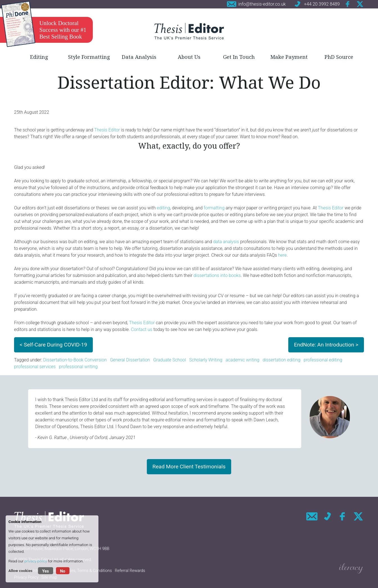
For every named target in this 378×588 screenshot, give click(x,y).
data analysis (226, 242)
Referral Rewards (130, 571)
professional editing (323, 360)
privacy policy (36, 561)
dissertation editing (282, 360)
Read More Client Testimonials (189, 467)
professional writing (78, 367)
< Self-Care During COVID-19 (53, 345)
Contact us (142, 329)
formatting (214, 208)
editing (163, 208)
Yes (46, 571)
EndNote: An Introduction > (326, 345)
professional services (35, 367)
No (63, 571)
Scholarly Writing (206, 360)
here (283, 255)
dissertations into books (217, 275)
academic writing (242, 360)
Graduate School (170, 360)
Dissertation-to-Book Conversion (75, 360)
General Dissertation (130, 360)
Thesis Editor (107, 130)
